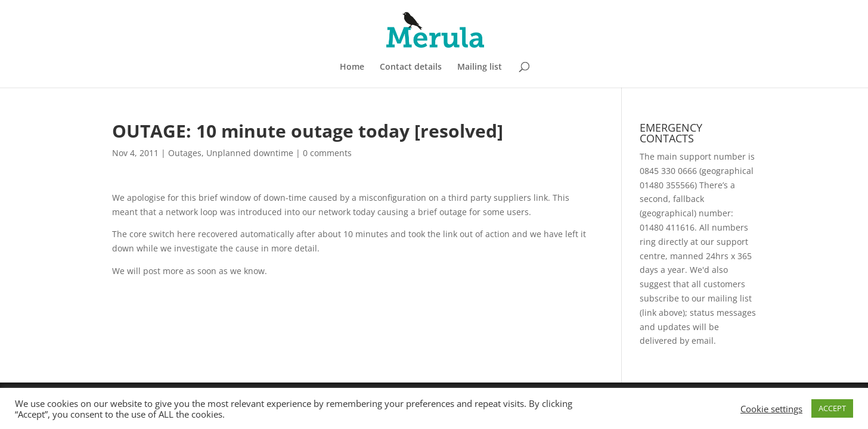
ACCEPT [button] (832, 408)
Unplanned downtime (250, 153)
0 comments (327, 153)
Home (352, 67)
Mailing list (480, 67)
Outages (185, 153)
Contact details (411, 67)
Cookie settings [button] (771, 409)
